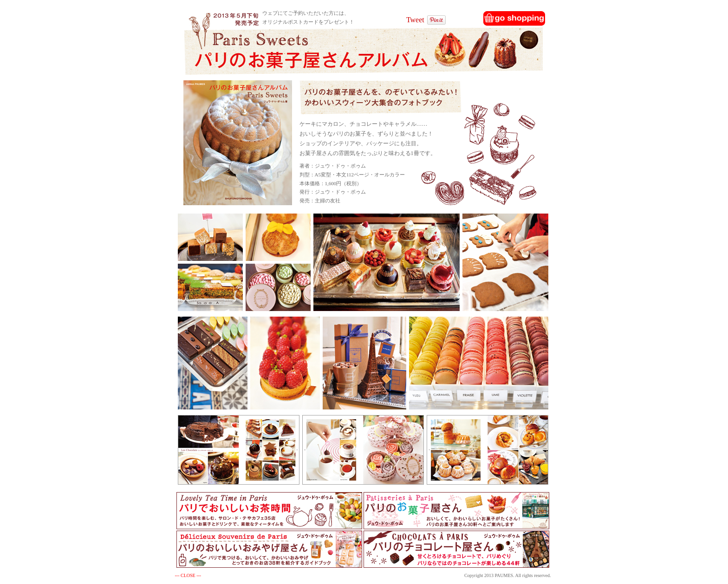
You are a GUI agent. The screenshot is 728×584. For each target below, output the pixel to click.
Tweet (415, 20)
